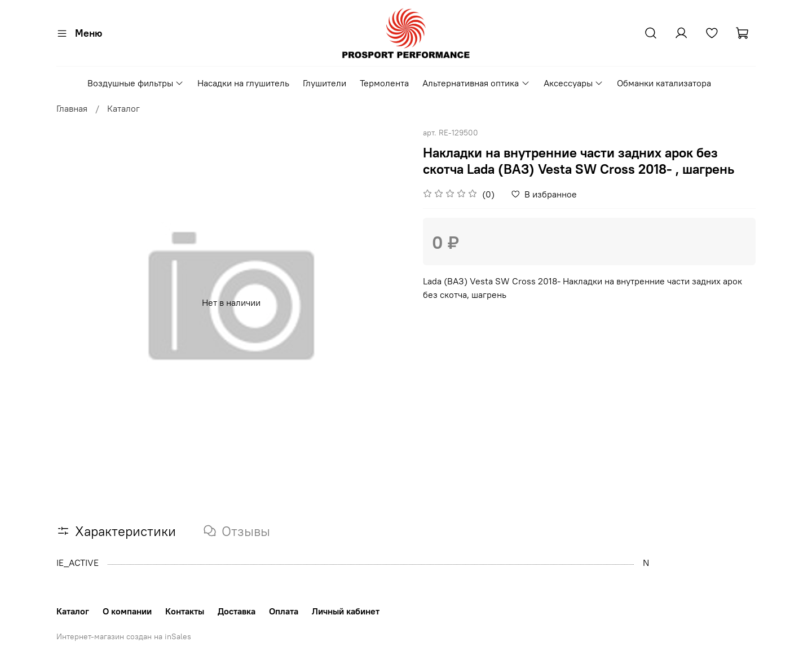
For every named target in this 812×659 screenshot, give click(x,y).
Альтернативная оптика (476, 83)
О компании (127, 611)
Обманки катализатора (664, 83)
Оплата (284, 611)
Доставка (237, 611)
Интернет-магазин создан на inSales (124, 636)
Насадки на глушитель (243, 83)
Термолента (384, 83)
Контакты (185, 611)
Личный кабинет (346, 611)
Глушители (325, 83)
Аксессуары (573, 83)
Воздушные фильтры (136, 83)
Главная (72, 108)
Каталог (123, 108)
